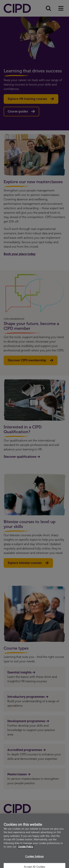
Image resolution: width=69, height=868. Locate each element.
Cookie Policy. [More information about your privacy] (26, 849)
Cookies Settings (34, 859)
